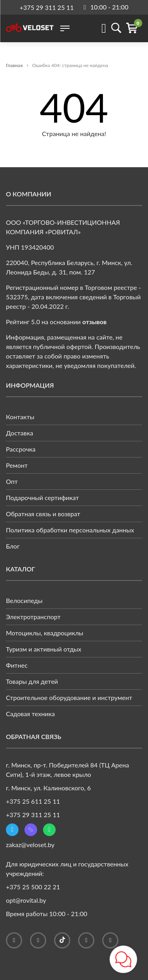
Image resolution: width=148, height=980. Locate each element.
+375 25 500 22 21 (33, 887)
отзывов (95, 322)
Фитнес (17, 665)
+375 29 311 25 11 (47, 7)
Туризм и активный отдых (44, 649)
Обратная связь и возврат (43, 514)
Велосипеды (24, 600)
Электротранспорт (33, 617)
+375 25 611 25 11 (33, 801)
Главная (14, 65)
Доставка (20, 433)
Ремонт (17, 465)
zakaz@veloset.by (30, 845)
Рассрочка (21, 449)
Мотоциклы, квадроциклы (45, 633)
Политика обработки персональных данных (70, 530)
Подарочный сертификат (42, 497)
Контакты (20, 417)
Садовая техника (30, 714)
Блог (13, 546)
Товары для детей (32, 681)
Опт (12, 481)
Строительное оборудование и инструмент (69, 697)
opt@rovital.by (26, 900)
